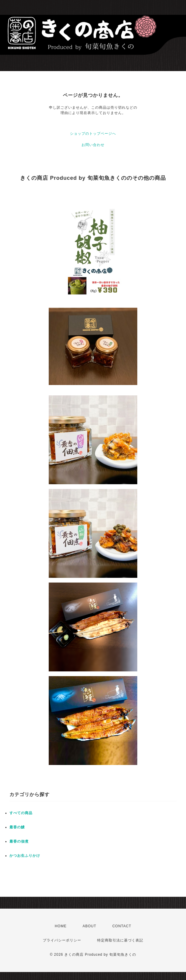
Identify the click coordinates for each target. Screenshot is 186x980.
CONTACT (122, 926)
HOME (61, 926)
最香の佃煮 (19, 841)
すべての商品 (21, 813)
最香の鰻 (17, 827)
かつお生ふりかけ (25, 856)
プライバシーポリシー (62, 940)
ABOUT (89, 926)
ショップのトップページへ (93, 134)
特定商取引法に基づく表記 (120, 940)
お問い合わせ (93, 145)
